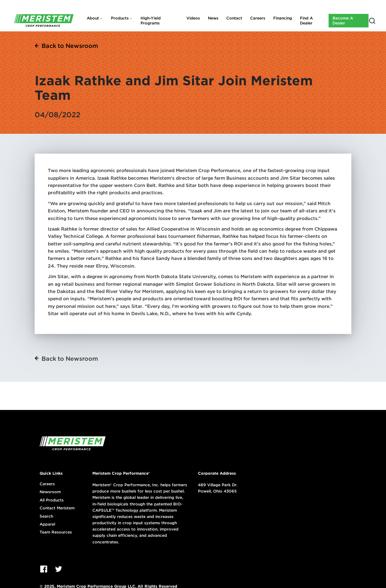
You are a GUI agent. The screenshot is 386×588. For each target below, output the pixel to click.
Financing (283, 18)
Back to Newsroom (70, 46)
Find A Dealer (306, 20)
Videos (193, 18)
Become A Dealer (343, 20)
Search (46, 516)
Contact (234, 18)
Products (120, 18)
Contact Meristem (57, 508)
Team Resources (56, 532)
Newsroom (50, 492)
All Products (52, 500)
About (93, 18)
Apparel (47, 524)
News (213, 18)
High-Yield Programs (151, 20)
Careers (258, 18)
